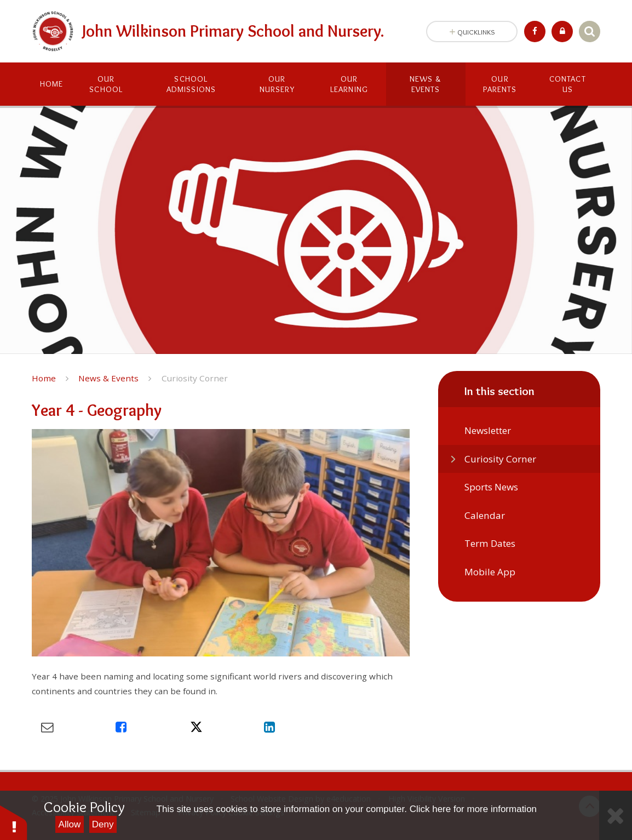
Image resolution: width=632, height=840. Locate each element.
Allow (70, 824)
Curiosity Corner (195, 378)
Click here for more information (473, 809)
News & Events (108, 378)
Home (44, 378)
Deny (103, 824)
